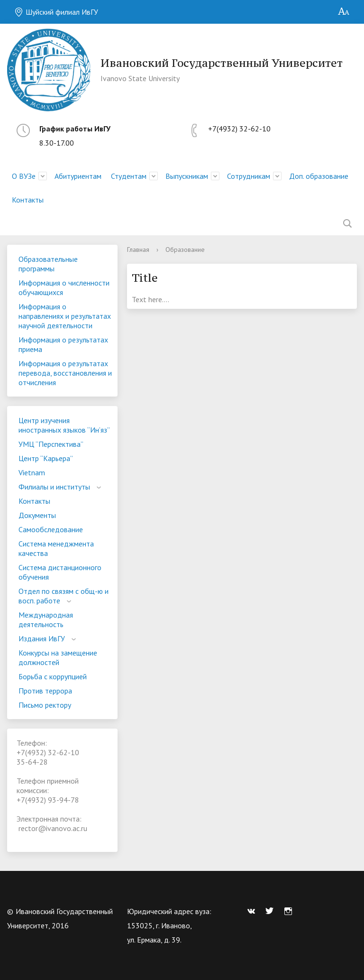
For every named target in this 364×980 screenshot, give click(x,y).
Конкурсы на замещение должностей (58, 657)
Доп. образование (319, 176)
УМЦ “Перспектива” (51, 444)
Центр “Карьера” (46, 458)
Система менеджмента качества (56, 548)
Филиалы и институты (54, 487)
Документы (37, 515)
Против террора (45, 691)
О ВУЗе (24, 176)
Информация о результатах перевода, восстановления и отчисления (65, 373)
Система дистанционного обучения (60, 572)
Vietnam (32, 472)
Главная (138, 250)
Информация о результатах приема (63, 344)
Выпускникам (187, 176)
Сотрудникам (249, 176)
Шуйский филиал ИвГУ (56, 12)
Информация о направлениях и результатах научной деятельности (65, 316)
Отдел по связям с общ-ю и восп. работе (64, 596)
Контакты (28, 200)
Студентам (129, 176)
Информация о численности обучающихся (64, 287)
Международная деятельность (46, 619)
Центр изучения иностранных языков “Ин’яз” (64, 425)
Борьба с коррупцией (53, 676)
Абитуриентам (78, 176)
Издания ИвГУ (42, 638)
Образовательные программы (48, 264)
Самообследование (51, 529)
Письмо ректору (45, 705)
